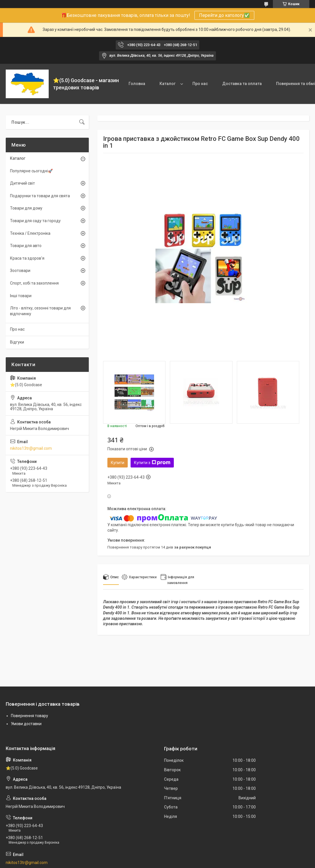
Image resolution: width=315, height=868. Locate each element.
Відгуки (17, 342)
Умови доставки (26, 724)
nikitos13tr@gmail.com (31, 448)
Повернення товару (29, 716)
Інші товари (21, 296)
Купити (118, 463)
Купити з (152, 463)
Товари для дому (26, 208)
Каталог (168, 84)
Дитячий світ (22, 183)
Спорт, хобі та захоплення (34, 283)
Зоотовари (20, 271)
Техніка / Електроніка (30, 233)
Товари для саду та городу (35, 221)
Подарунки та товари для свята (40, 196)
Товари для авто (26, 246)
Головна (137, 84)
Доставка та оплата (242, 84)
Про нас (200, 84)
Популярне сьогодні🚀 (31, 171)
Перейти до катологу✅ (224, 15)
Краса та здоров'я (27, 258)
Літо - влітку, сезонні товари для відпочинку (40, 311)
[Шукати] (82, 122)
